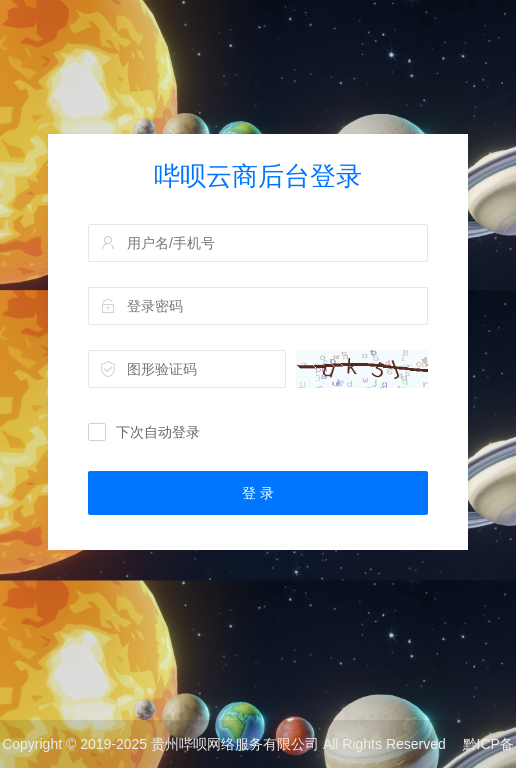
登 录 (258, 493)
